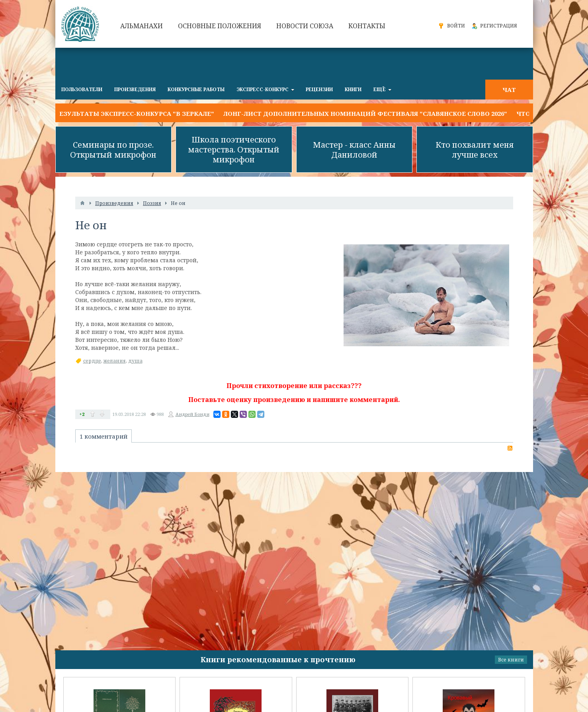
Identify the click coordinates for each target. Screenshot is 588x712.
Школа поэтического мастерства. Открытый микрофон (234, 149)
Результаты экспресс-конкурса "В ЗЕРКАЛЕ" (135, 113)
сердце (92, 361)
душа (135, 361)
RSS (510, 448)
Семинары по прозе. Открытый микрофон (113, 150)
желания (115, 361)
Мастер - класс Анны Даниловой (354, 150)
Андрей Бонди (192, 414)
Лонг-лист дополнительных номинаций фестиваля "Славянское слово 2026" (365, 113)
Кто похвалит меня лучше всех (475, 150)
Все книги (511, 660)
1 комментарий (104, 436)
